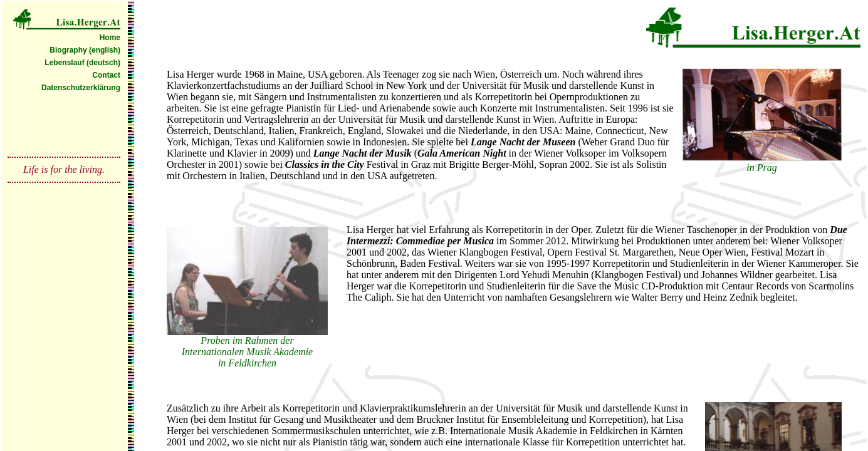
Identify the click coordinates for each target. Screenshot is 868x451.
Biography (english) (85, 50)
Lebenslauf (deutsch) (82, 63)
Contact (106, 75)
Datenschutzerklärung (81, 88)
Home (110, 38)
